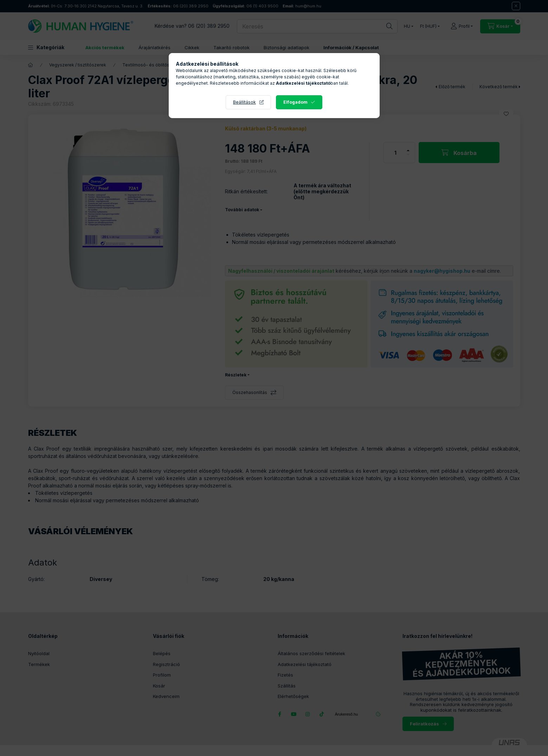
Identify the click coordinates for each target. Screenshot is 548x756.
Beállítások (244, 102)
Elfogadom (295, 102)
